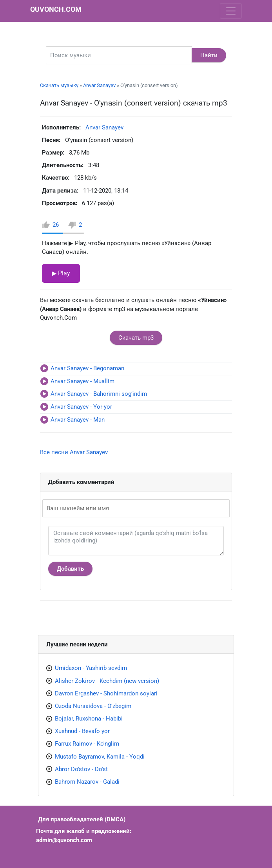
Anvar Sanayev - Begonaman (87, 368)
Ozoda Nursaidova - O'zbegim (93, 706)
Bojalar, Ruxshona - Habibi (89, 719)
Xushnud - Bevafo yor (82, 731)
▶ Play (61, 273)
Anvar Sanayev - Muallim (83, 381)
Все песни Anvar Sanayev (74, 452)
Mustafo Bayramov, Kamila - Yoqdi (100, 757)
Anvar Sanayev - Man (78, 420)
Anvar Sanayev (99, 85)
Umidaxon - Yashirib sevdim (91, 668)
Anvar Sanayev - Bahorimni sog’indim (99, 394)
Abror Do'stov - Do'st (81, 769)
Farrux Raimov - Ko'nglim (87, 744)
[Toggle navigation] (231, 11)
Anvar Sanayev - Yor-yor (81, 407)
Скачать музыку (59, 85)
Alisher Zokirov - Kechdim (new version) (107, 681)
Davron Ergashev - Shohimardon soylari (106, 693)
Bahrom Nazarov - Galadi (87, 782)
